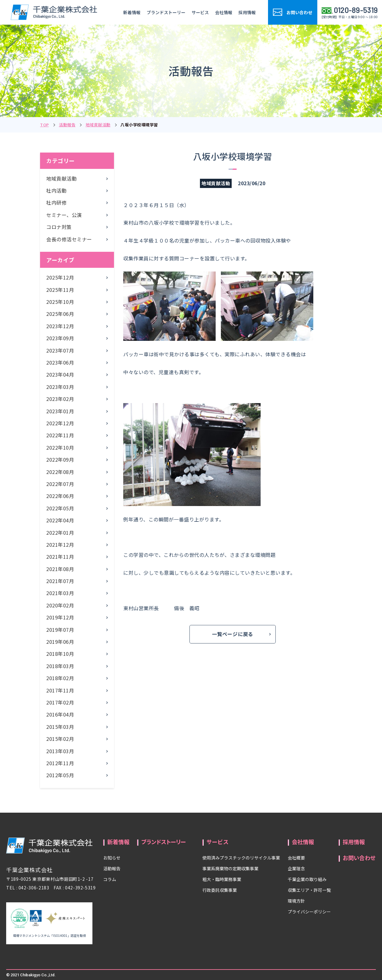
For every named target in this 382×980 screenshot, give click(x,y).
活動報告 (67, 125)
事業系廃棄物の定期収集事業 (230, 868)
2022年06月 (60, 496)
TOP (45, 125)
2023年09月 (60, 338)
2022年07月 (60, 484)
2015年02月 (60, 739)
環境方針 (296, 901)
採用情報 (247, 12)
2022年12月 (60, 423)
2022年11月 (60, 435)
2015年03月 (60, 727)
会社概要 (296, 858)
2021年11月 (60, 557)
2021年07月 (60, 581)
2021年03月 (60, 593)
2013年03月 (60, 751)
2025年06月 (60, 314)
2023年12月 (60, 326)
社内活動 (56, 190)
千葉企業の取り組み (307, 879)
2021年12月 (60, 545)
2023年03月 (60, 387)
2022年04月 (60, 520)
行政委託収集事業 (220, 890)
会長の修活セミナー (69, 239)
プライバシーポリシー (309, 912)
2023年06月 (60, 362)
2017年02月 (60, 702)
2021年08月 (60, 569)
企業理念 (296, 868)
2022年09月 (60, 459)
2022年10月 (60, 447)
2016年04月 (60, 714)
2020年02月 (60, 605)
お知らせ (112, 858)
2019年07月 (60, 630)
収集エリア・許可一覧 (309, 890)
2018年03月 (60, 666)
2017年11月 (60, 690)
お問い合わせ (359, 858)
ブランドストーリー (166, 12)
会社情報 (224, 12)
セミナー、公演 (64, 215)
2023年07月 (60, 350)
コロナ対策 (59, 227)
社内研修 (56, 202)
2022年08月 (60, 472)
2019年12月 (60, 617)
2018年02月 (60, 678)
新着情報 (132, 12)
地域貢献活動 (98, 125)
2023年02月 (60, 399)
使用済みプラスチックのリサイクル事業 (241, 858)
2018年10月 (60, 654)
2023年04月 (60, 374)
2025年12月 (60, 277)
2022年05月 (60, 508)
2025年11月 (60, 290)
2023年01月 (60, 411)
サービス (200, 12)
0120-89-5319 (356, 10)
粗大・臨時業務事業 (222, 879)
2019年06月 (60, 642)
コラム (110, 879)
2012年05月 (60, 775)
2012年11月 (60, 763)
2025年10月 (60, 302)
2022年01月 (60, 533)
